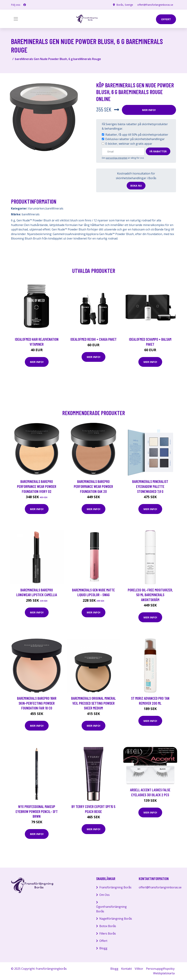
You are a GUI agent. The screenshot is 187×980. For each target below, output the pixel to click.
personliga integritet (117, 158)
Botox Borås (108, 926)
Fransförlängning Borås (115, 887)
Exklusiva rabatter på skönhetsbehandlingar (135, 139)
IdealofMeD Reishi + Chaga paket (93, 339)
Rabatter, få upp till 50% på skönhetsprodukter (137, 135)
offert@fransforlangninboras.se (155, 5)
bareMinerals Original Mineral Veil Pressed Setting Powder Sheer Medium (93, 703)
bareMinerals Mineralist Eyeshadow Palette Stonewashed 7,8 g (150, 486)
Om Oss (104, 895)
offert (166, 19)
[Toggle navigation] (16, 19)
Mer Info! (149, 110)
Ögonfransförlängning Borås (111, 909)
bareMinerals (54, 208)
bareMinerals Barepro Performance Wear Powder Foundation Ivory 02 (37, 486)
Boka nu (136, 186)
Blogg (103, 948)
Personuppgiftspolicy (160, 969)
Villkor (139, 969)
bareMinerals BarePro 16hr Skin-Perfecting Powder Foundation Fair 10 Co (37, 703)
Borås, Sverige (125, 5)
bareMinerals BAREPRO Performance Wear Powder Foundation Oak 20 (93, 486)
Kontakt (126, 969)
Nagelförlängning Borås (116, 919)
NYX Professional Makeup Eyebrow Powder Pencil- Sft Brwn (37, 811)
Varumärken (36, 208)
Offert (103, 941)
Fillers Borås (108, 933)
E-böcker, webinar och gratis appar (129, 144)
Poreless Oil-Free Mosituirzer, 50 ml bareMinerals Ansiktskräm (150, 595)
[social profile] (25, 5)
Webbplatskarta (164, 973)
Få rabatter (158, 151)
